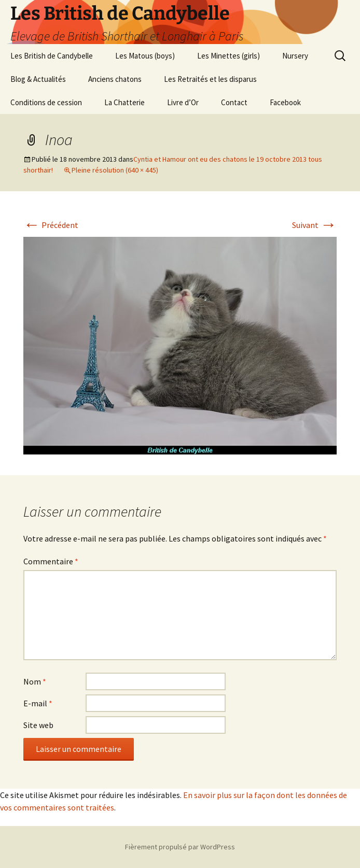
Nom (35, 681)
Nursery (295, 56)
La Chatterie (124, 102)
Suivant (314, 225)
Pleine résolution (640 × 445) (115, 170)
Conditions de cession (46, 102)
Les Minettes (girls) (229, 56)
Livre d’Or (183, 102)
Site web (38, 725)
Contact (234, 102)
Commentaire (51, 561)
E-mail (38, 703)
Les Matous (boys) (145, 56)
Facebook (285, 102)
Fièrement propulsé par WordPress (180, 847)
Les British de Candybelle (52, 56)
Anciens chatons (115, 79)
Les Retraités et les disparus (210, 79)
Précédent (51, 225)
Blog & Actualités (38, 79)
